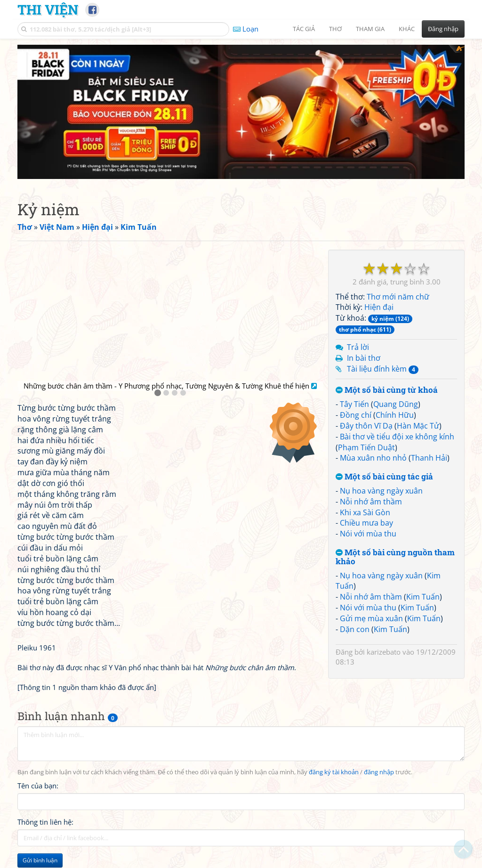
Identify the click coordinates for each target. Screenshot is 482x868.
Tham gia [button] (370, 29)
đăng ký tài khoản (334, 772)
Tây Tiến (354, 404)
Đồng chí (356, 415)
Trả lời (358, 347)
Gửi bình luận (40, 860)
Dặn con (355, 629)
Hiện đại (379, 307)
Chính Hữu (395, 415)
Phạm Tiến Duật (366, 447)
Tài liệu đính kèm (383, 369)
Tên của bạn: (38, 786)
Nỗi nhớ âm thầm (371, 502)
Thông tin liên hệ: (45, 822)
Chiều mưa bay (366, 523)
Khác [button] (407, 29)
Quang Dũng (396, 404)
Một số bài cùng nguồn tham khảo (395, 557)
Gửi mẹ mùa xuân (371, 618)
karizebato (384, 652)
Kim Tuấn (423, 597)
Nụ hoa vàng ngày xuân (381, 491)
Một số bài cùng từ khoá (387, 390)
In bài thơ (364, 358)
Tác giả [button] (304, 29)
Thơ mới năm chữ (398, 297)
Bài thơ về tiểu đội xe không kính (397, 437)
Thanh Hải (429, 458)
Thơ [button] (335, 29)
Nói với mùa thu (368, 534)
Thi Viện (48, 9)
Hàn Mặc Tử (418, 426)
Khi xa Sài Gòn (365, 512)
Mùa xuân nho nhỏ (373, 458)
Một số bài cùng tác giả (384, 477)
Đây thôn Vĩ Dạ (366, 426)
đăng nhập (379, 772)
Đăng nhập (443, 29)
